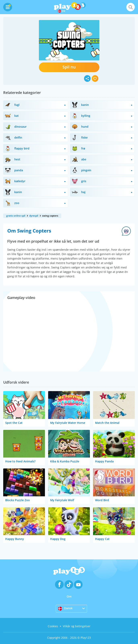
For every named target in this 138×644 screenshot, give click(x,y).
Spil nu (69, 67)
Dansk (65, 608)
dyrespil (34, 216)
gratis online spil (16, 216)
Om (69, 596)
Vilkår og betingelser (77, 626)
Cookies (53, 626)
